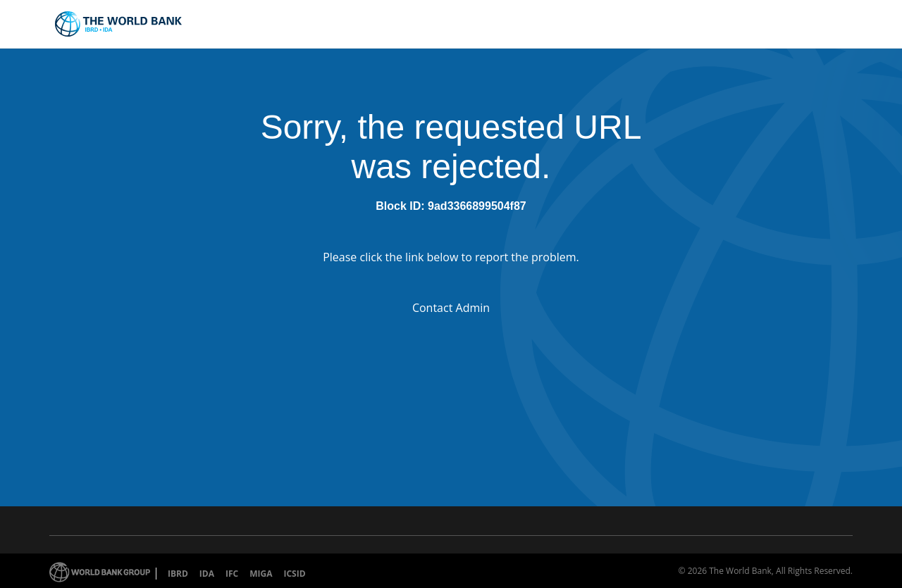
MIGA (261, 574)
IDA (207, 574)
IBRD (178, 574)
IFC (232, 574)
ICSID (294, 574)
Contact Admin (451, 308)
